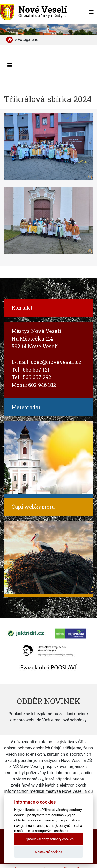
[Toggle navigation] (91, 12)
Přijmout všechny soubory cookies (48, 839)
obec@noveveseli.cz (56, 362)
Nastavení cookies (48, 852)
